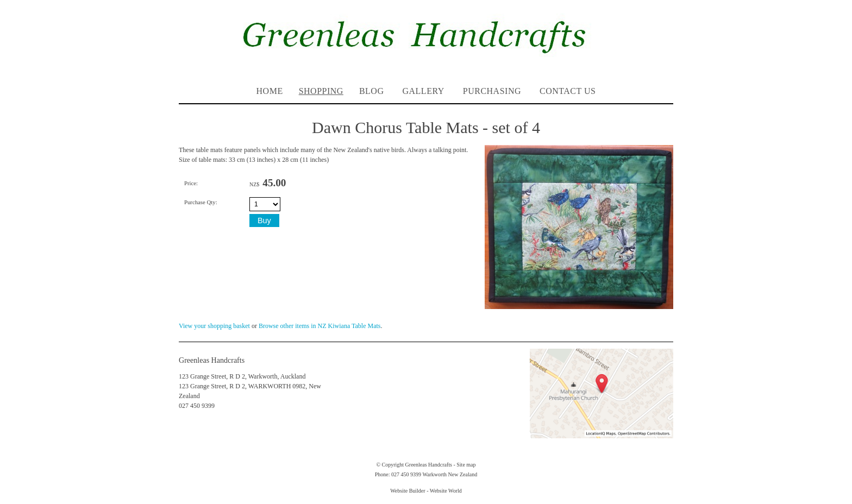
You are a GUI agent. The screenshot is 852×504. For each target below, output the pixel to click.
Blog (372, 91)
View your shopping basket (214, 326)
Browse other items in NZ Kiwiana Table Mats (320, 326)
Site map (466, 465)
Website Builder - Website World (426, 491)
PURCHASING (492, 91)
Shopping (321, 91)
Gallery (423, 91)
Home (270, 91)
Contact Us (568, 91)
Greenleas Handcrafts (429, 465)
